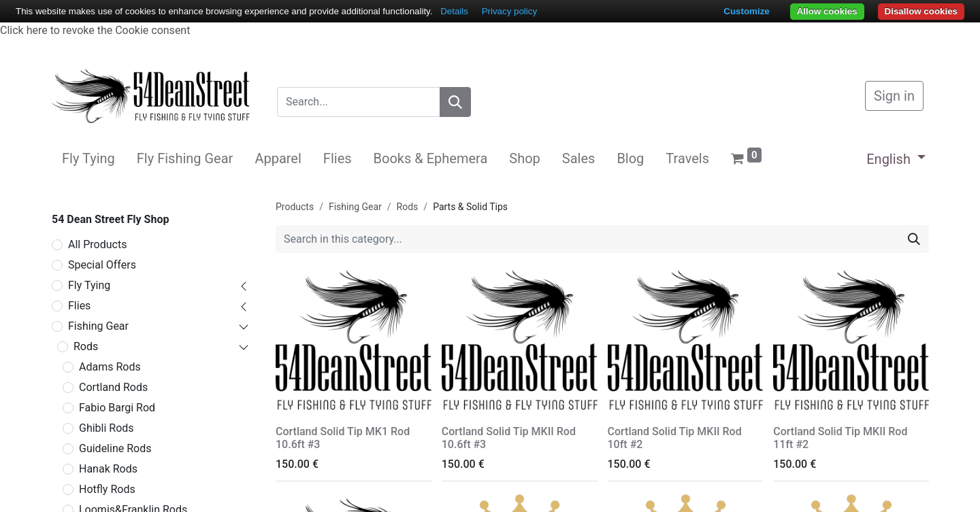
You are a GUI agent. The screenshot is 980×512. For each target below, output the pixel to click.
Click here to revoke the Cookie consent (95, 30)
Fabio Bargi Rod (117, 408)
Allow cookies (827, 11)
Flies (79, 306)
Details (454, 11)
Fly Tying (89, 285)
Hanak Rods (108, 469)
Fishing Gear (98, 326)
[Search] (455, 102)
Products (295, 207)
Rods (86, 346)
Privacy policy (509, 11)
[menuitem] (88, 158)
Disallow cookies (921, 11)
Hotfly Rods (107, 489)
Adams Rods (110, 367)
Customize (746, 11)
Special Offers (102, 265)
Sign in (894, 96)
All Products (97, 244)
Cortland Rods (113, 387)
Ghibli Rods (107, 428)
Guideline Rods (115, 448)
